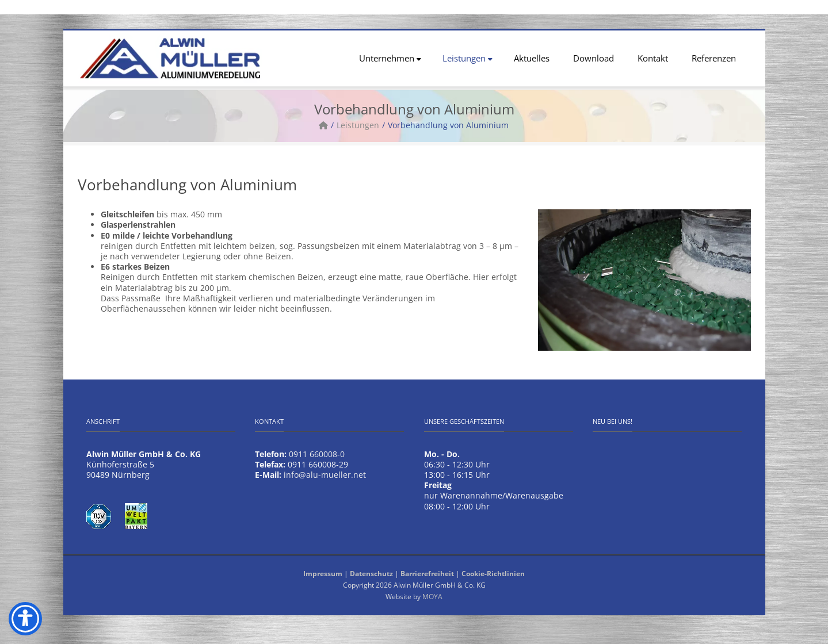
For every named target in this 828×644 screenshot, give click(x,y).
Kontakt (653, 58)
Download (594, 58)
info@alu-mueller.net (325, 475)
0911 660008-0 (317, 454)
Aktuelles (532, 58)
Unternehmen (390, 58)
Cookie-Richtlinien (493, 574)
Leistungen (468, 58)
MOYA (432, 597)
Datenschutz (371, 574)
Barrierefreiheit (427, 574)
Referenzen (714, 58)
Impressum (323, 574)
